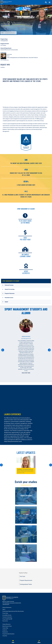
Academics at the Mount (10, 33)
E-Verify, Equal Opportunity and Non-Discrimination (13, 611)
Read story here (26, 373)
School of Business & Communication (9, 50)
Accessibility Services (7, 615)
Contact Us (5, 630)
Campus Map (5, 628)
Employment (5, 632)
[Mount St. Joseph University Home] (6, 2)
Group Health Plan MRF (7, 619)
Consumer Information (7, 617)
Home (2, 33)
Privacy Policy (5, 613)
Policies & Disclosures (7, 607)
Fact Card (22, 576)
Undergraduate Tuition (26, 584)
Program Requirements (26, 580)
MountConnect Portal (7, 626)
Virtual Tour (5, 636)
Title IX (4, 609)
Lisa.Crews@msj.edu (5, 60)
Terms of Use (5, 621)
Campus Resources (6, 624)
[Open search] (46, 2)
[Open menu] (49, 2)
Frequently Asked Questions (8, 634)
